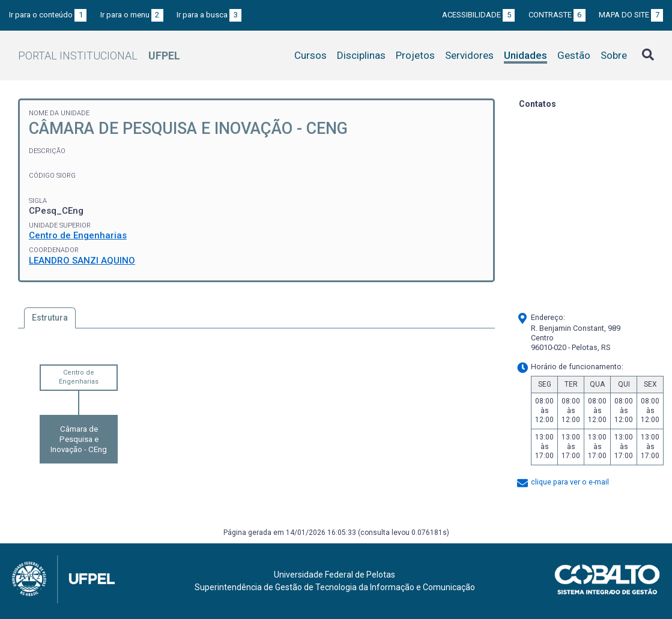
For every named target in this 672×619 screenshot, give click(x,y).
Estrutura (50, 318)
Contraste (557, 15)
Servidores (469, 55)
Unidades (525, 55)
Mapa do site (631, 15)
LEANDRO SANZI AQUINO (82, 261)
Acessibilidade (478, 15)
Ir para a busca (209, 15)
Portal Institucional (99, 56)
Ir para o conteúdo (48, 15)
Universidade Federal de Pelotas (334, 575)
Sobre (614, 55)
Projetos (415, 55)
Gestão (574, 55)
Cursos (310, 55)
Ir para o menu (132, 15)
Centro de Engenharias (78, 235)
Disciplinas (361, 55)
